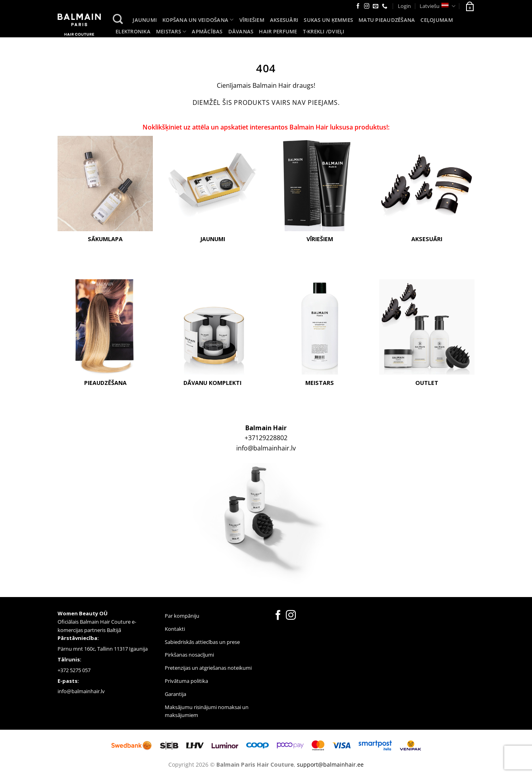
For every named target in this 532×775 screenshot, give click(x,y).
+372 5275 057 (74, 670)
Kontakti (175, 629)
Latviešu (437, 6)
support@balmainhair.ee (330, 764)
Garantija (175, 694)
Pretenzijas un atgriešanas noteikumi (208, 668)
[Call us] (385, 7)
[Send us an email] (376, 7)
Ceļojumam (437, 20)
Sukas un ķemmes (328, 20)
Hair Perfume (278, 31)
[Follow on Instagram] (367, 7)
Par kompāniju (182, 616)
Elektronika (133, 31)
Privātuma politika (186, 681)
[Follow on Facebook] (358, 7)
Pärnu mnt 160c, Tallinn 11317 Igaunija (103, 649)
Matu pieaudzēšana (387, 20)
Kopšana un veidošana (198, 20)
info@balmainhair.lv (266, 448)
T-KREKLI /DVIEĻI (324, 31)
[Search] (118, 19)
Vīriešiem (252, 20)
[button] (469, 6)
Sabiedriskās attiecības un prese (202, 642)
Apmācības (207, 31)
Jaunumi (145, 20)
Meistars (171, 32)
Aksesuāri (284, 20)
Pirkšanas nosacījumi (189, 655)
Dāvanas (241, 31)
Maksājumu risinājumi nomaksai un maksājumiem (207, 711)
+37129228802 (266, 438)
